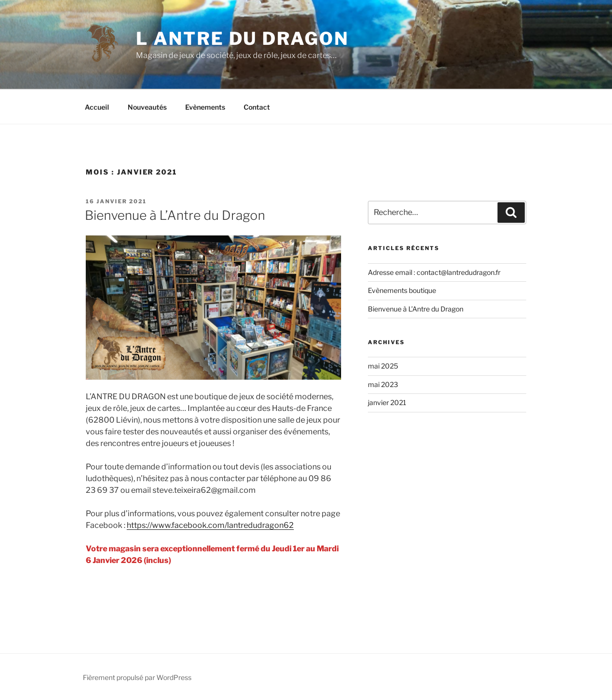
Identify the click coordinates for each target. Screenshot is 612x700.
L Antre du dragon (242, 39)
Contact (257, 107)
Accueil (97, 107)
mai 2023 (383, 384)
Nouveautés (147, 107)
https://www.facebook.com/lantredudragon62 (210, 525)
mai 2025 (383, 366)
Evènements (205, 107)
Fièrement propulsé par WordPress (137, 677)
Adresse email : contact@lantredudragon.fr (434, 272)
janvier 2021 (387, 402)
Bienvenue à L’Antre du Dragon (175, 215)
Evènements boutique (402, 290)
